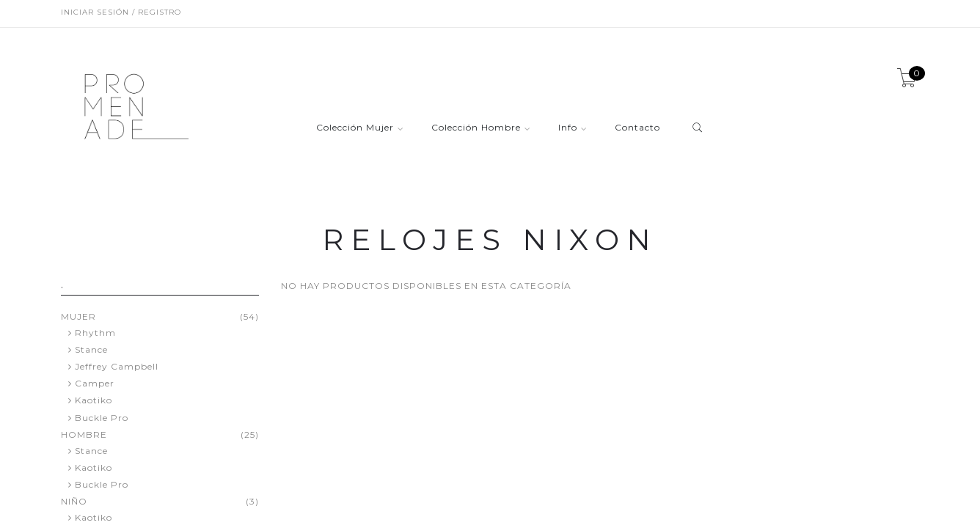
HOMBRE (84, 435)
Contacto (637, 128)
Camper (95, 383)
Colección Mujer (355, 128)
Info (568, 128)
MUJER (78, 317)
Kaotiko (94, 400)
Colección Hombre (476, 128)
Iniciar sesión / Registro (121, 12)
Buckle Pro (102, 418)
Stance (91, 349)
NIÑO (74, 502)
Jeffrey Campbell (117, 366)
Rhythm (95, 333)
